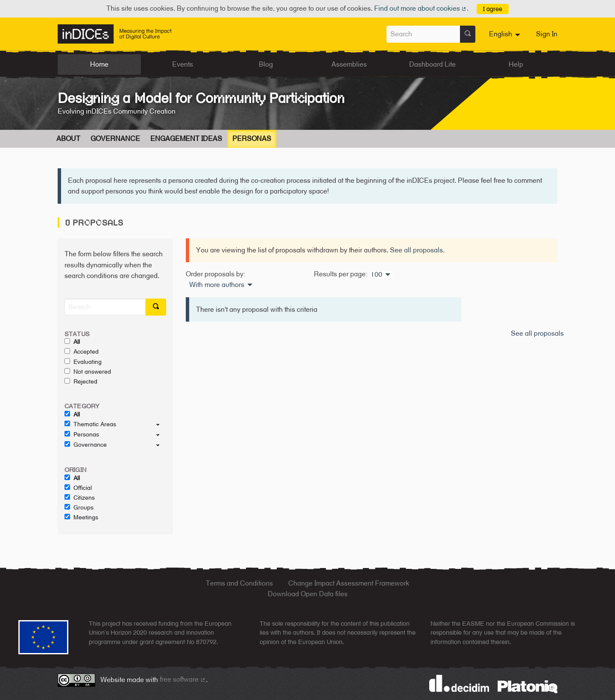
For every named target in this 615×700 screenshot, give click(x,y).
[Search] (105, 307)
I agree (493, 9)
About (68, 139)
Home (99, 64)
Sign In (547, 34)
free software (183, 679)
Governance (115, 139)
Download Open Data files (308, 594)
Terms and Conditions (239, 583)
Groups (79, 507)
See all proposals (416, 250)
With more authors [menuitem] (217, 285)
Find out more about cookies (421, 8)
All (72, 342)
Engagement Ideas (186, 139)
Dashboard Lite (432, 64)
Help (516, 64)
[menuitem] (506, 34)
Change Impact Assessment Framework (349, 583)
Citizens (80, 498)
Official (78, 488)
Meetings (81, 517)
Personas (252, 139)
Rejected (81, 381)
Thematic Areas (90, 424)
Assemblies (349, 64)
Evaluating (83, 362)
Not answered (88, 372)
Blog (266, 64)
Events (183, 64)
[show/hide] (161, 424)
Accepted (82, 351)
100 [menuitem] (376, 275)
